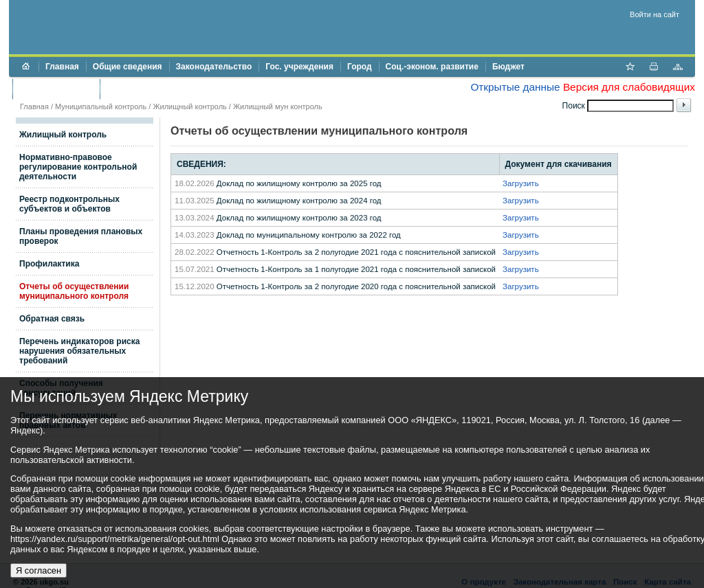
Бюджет (508, 67)
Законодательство (214, 67)
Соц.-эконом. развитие (432, 67)
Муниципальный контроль (101, 106)
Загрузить (521, 183)
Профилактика (49, 264)
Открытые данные (515, 87)
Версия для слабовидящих (629, 87)
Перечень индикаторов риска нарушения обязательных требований (79, 351)
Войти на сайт (654, 14)
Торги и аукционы (56, 89)
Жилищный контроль (189, 106)
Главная (62, 67)
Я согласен (38, 570)
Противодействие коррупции (166, 89)
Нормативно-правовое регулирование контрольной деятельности (78, 167)
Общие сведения (128, 67)
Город (360, 67)
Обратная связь (52, 319)
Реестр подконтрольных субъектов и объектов (69, 204)
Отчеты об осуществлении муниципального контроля (74, 291)
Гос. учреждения (299, 67)
